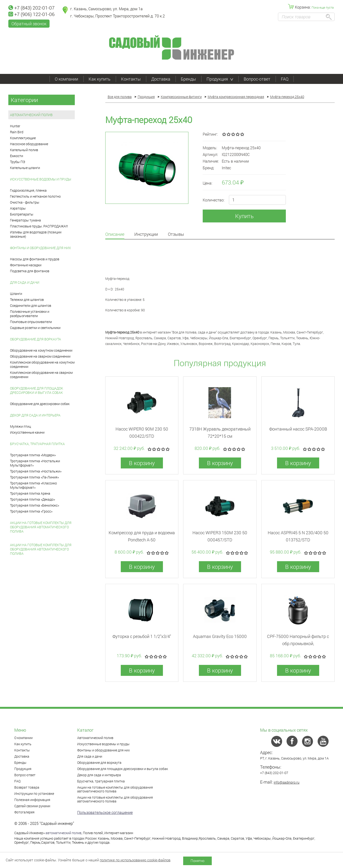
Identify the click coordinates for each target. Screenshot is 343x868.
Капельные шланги (25, 168)
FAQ (285, 79)
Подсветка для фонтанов (30, 271)
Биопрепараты (22, 214)
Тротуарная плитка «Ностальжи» (36, 471)
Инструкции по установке (34, 794)
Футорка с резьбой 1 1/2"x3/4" (142, 636)
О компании (66, 79)
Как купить (100, 79)
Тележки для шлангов (27, 300)
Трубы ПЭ (18, 162)
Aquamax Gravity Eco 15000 (220, 636)
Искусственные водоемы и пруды (41, 179)
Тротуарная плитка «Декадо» (33, 499)
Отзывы (176, 234)
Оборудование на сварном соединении (40, 356)
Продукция (220, 79)
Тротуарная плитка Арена (30, 493)
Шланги (16, 294)
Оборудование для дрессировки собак (40, 404)
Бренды (188, 79)
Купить (244, 216)
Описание (115, 234)
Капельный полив (24, 150)
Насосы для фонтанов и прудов (35, 259)
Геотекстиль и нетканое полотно (35, 196)
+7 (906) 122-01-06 (31, 14)
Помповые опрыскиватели (31, 322)
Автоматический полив (31, 115)
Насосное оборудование (29, 144)
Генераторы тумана (25, 220)
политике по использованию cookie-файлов (135, 860)
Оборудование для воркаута (35, 339)
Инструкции (146, 234)
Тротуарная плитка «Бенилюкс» (35, 505)
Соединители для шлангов (31, 306)
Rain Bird (17, 132)
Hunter (15, 126)
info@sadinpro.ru (287, 782)
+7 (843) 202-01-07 (31, 8)
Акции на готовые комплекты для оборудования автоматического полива (41, 527)
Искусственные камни (27, 432)
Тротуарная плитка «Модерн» (33, 455)
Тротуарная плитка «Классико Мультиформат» (33, 485)
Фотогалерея (24, 812)
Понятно (197, 861)
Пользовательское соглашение (105, 812)
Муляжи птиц (20, 426)
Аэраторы (18, 208)
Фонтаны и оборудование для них (40, 248)
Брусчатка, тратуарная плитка (37, 444)
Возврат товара (27, 787)
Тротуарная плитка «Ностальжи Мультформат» (35, 463)
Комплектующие (23, 138)
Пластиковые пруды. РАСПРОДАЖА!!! (39, 226)
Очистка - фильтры (25, 202)
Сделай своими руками (32, 806)
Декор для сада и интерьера (35, 415)
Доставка (161, 79)
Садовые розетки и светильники (35, 328)
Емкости (17, 156)
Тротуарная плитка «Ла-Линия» (34, 477)
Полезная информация (32, 800)
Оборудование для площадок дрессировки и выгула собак (37, 390)
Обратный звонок (29, 24)
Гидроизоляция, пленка (28, 190)
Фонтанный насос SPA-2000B (298, 429)
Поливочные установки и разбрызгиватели (30, 314)
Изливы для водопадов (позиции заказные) (36, 234)
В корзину (142, 463)
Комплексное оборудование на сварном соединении (41, 375)
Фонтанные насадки (26, 265)
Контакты (131, 79)
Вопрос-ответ (257, 79)
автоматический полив (63, 833)
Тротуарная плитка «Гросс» (31, 511)
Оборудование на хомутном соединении (41, 350)
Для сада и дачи (25, 282)
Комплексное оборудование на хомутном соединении (42, 364)
